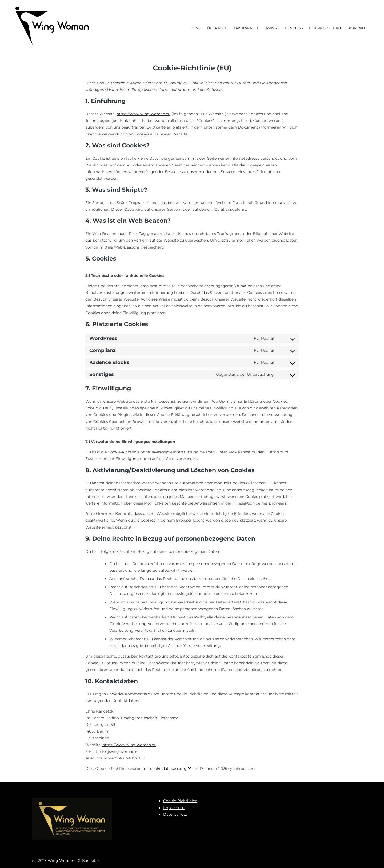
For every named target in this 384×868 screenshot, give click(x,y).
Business (294, 28)
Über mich (217, 28)
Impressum (174, 808)
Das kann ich (247, 28)
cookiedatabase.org (168, 769)
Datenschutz (175, 814)
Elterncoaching (326, 28)
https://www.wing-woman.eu (143, 114)
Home (195, 28)
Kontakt (357, 28)
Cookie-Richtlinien (180, 801)
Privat (272, 28)
